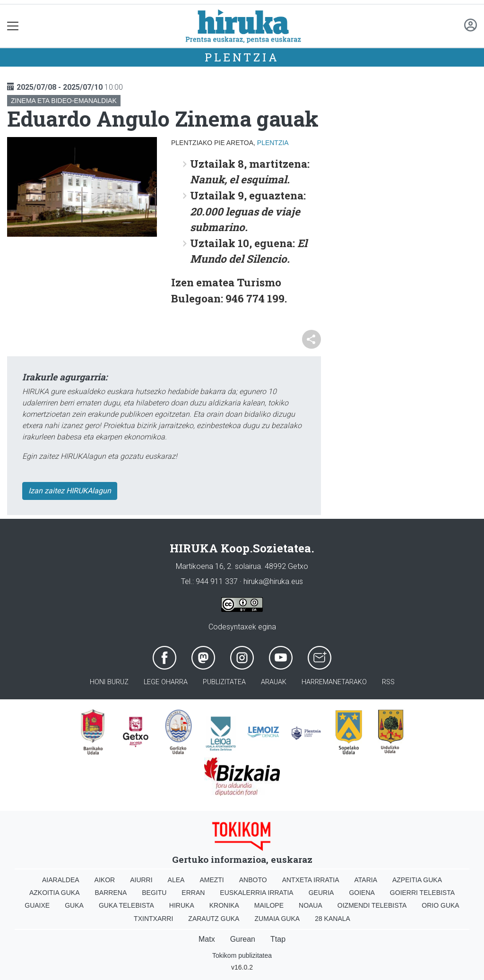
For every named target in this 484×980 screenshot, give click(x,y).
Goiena (362, 893)
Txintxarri (153, 919)
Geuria (321, 893)
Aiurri (141, 880)
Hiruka (182, 905)
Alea (176, 880)
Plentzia (242, 57)
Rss (388, 682)
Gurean (243, 939)
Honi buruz (109, 682)
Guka (74, 905)
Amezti (212, 880)
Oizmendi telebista (372, 905)
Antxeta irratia (311, 880)
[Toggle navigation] (13, 26)
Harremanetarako (334, 682)
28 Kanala (333, 919)
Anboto (253, 880)
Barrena (111, 893)
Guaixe (37, 905)
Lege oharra (166, 682)
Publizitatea (224, 682)
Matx (207, 939)
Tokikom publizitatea (242, 955)
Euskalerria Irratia (256, 893)
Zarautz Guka (214, 919)
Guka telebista (126, 905)
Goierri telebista (422, 893)
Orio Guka (440, 905)
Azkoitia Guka (55, 893)
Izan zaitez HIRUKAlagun (70, 491)
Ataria (366, 880)
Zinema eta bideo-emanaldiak (64, 101)
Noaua (311, 905)
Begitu (154, 893)
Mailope (269, 905)
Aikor (105, 880)
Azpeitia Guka (417, 880)
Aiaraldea (61, 880)
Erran (193, 893)
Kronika (224, 905)
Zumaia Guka (277, 919)
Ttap (278, 939)
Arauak (274, 682)
